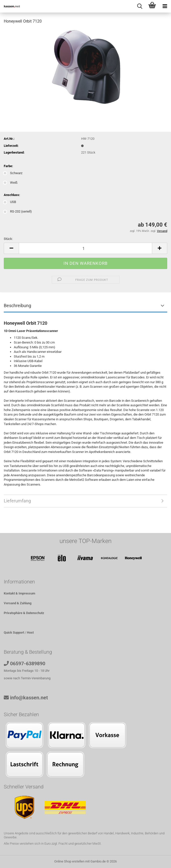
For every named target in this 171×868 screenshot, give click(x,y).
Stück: (8, 239)
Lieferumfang (17, 501)
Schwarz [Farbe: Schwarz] (13, 173)
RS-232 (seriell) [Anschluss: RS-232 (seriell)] (18, 211)
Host (30, 632)
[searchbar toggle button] (140, 6)
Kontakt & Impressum (19, 593)
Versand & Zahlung (18, 603)
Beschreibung (17, 306)
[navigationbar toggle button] (165, 6)
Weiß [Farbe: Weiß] (11, 183)
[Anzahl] (85, 248)
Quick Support (14, 632)
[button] (11, 248)
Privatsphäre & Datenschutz (24, 613)
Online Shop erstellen (69, 861)
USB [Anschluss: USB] (10, 202)
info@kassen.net (29, 698)
